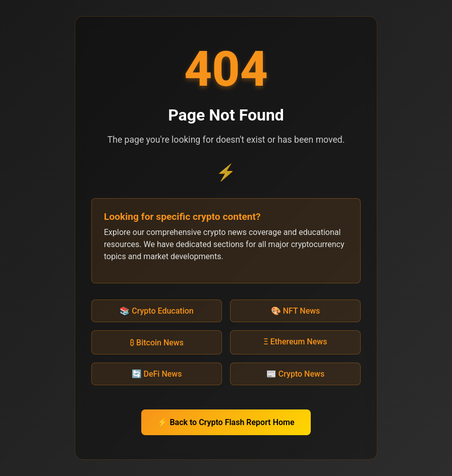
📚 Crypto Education (156, 311)
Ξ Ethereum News (296, 342)
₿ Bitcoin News (157, 343)
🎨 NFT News (296, 311)
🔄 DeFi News (157, 374)
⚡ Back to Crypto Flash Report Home (226, 422)
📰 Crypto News (295, 374)
